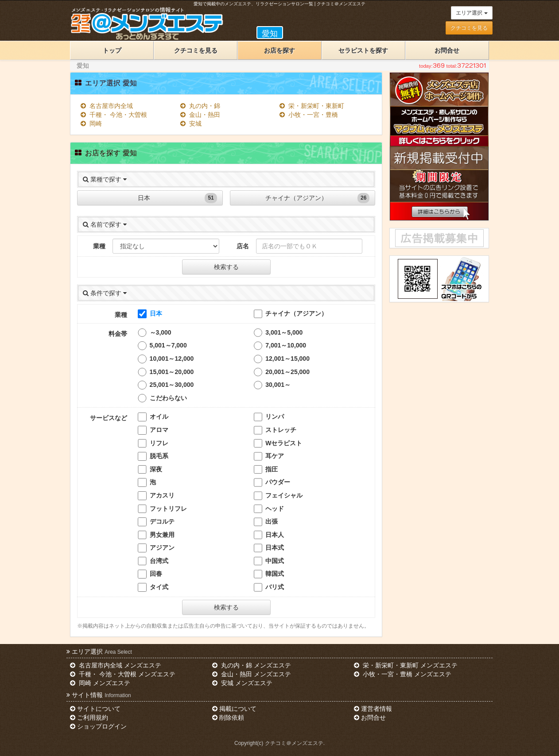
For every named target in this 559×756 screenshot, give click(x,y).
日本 (177, 198)
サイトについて (95, 709)
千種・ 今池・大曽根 (114, 115)
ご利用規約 (89, 717)
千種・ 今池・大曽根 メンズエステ (123, 674)
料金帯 (118, 334)
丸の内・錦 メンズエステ (252, 665)
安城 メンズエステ (242, 683)
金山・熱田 (200, 115)
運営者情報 (373, 709)
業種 (99, 246)
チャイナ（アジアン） (317, 198)
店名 (243, 246)
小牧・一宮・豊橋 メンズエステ (403, 674)
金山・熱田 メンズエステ (252, 674)
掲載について (234, 709)
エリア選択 (472, 13)
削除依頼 (228, 717)
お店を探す (279, 50)
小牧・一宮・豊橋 (309, 115)
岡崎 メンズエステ (100, 683)
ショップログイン (98, 726)
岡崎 (91, 123)
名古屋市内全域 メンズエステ (116, 665)
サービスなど (109, 418)
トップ (112, 50)
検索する (226, 267)
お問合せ (447, 50)
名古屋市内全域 (107, 106)
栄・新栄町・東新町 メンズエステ (406, 665)
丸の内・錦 (200, 106)
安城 (191, 123)
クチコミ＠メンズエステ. (295, 743)
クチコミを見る (469, 28)
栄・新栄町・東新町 (312, 106)
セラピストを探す (363, 50)
